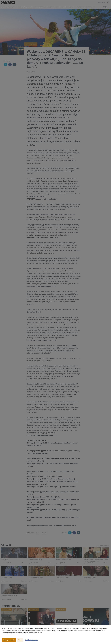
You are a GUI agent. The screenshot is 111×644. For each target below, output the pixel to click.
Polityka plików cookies (32, 640)
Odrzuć (20, 640)
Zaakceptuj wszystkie (9, 640)
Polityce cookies (79, 631)
